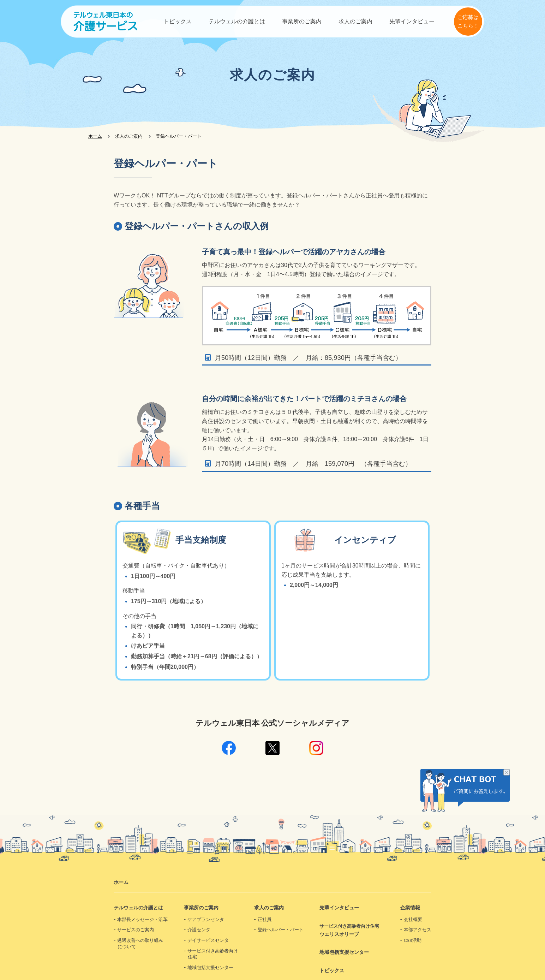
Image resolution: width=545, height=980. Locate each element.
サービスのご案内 (136, 930)
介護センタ (199, 930)
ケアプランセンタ (206, 920)
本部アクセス (418, 930)
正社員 (265, 920)
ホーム (95, 136)
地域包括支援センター (210, 968)
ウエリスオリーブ (352, 930)
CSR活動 (413, 940)
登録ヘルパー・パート (281, 930)
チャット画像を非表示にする (507, 773)
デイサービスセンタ (208, 940)
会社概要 (413, 920)
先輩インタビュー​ (412, 21)
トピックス (178, 21)
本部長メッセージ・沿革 (142, 920)
